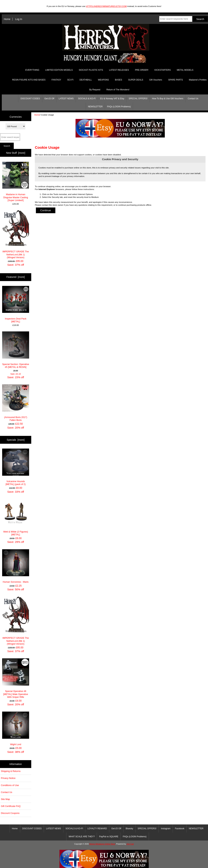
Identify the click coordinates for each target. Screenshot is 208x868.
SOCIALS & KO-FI (87, 99)
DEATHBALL (86, 80)
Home (7, 19)
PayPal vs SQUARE (109, 837)
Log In (19, 19)
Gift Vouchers (156, 80)
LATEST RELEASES (119, 70)
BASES (119, 80)
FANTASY (56, 80)
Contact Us (193, 99)
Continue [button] (46, 210)
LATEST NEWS (66, 99)
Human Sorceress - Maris (16, 566)
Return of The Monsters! (118, 90)
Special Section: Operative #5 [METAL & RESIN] (16, 350)
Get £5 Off (49, 99)
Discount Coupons (10, 813)
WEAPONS (103, 80)
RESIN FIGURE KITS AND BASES (29, 80)
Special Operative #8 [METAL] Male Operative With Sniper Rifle (16, 678)
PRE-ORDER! (142, 70)
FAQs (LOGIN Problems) (119, 107)
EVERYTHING (32, 70)
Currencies (16, 117)
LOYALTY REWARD (97, 829)
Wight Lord (16, 729)
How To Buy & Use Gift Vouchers (168, 99)
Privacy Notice (8, 778)
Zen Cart (130, 844)
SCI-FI (70, 80)
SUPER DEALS (136, 80)
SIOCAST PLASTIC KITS (91, 70)
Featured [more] (16, 277)
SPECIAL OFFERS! (138, 99)
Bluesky (129, 829)
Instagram (166, 829)
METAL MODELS (185, 70)
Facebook (180, 829)
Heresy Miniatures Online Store (102, 844)
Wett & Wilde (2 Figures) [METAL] (16, 517)
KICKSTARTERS (163, 70)
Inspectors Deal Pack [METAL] (16, 304)
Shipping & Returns (11, 771)
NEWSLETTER (95, 107)
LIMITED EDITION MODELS (59, 70)
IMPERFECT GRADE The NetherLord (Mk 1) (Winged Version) (16, 234)
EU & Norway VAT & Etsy (112, 99)
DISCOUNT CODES (30, 99)
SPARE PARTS (176, 80)
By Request (95, 90)
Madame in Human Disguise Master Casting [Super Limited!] (16, 182)
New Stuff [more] (16, 153)
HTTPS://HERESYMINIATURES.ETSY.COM (106, 6)
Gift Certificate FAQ (11, 806)
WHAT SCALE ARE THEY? (82, 837)
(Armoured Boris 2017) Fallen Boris (16, 403)
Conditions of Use (10, 785)
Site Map (5, 799)
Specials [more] (16, 440)
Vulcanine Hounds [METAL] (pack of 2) (16, 467)
